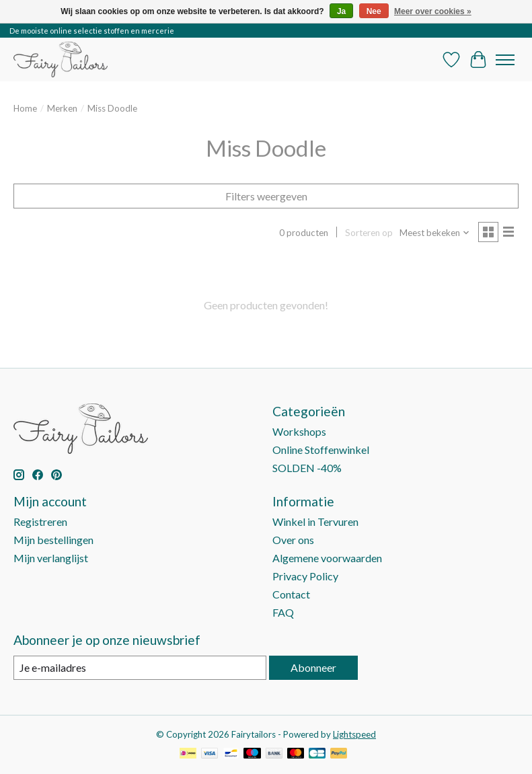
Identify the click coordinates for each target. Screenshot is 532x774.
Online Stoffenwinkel (321, 450)
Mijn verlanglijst (51, 558)
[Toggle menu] (505, 60)
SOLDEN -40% (307, 468)
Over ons (293, 540)
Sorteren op (369, 233)
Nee (374, 11)
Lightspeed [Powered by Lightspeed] (354, 734)
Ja (341, 11)
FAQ (283, 612)
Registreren (40, 521)
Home (25, 108)
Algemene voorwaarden (327, 558)
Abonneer (313, 667)
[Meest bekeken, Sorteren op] (435, 233)
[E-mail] (140, 667)
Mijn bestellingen (53, 540)
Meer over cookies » (433, 11)
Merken (62, 108)
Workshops (299, 431)
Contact (291, 594)
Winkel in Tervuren (315, 521)
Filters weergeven (266, 196)
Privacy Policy (305, 576)
